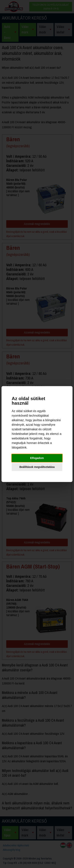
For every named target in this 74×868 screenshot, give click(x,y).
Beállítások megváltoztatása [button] (37, 467)
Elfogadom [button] (37, 458)
